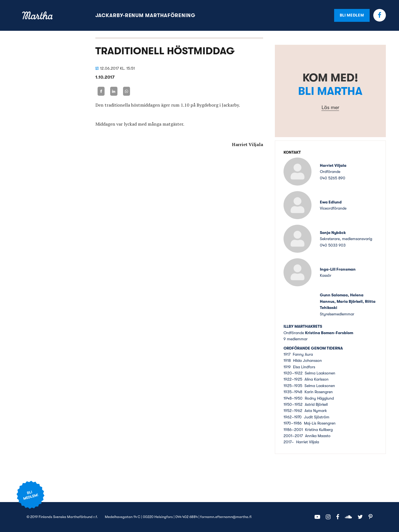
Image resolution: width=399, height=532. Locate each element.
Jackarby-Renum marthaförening (145, 15)
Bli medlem (352, 15)
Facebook (380, 15)
